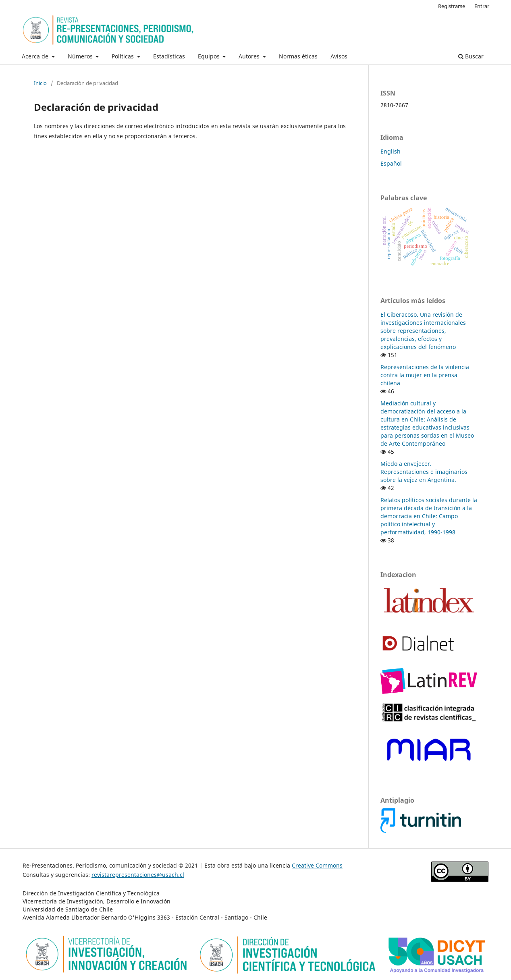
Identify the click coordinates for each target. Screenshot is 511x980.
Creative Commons (317, 865)
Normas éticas (298, 56)
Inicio (40, 83)
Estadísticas (169, 56)
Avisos (339, 56)
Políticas (124, 56)
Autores (250, 56)
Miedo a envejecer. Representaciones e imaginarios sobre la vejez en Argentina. (424, 472)
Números (81, 56)
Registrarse (452, 6)
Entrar (482, 6)
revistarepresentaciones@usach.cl (138, 875)
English (391, 151)
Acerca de (36, 56)
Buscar (471, 56)
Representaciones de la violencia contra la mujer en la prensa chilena (425, 375)
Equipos (210, 56)
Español (391, 163)
